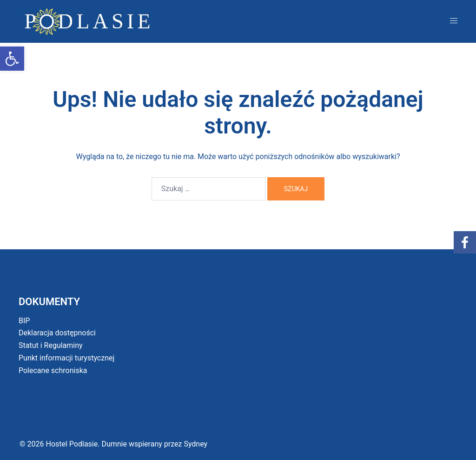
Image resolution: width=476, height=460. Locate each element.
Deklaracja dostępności (57, 333)
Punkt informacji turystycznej (66, 358)
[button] (12, 59)
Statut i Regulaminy (51, 345)
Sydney (195, 444)
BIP (24, 321)
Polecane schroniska (53, 370)
